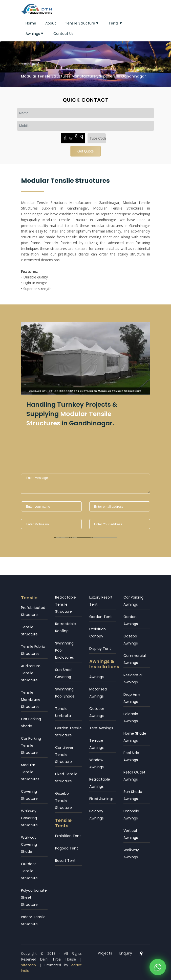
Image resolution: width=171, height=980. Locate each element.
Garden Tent (101, 617)
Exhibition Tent (68, 836)
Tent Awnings (101, 728)
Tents (116, 23)
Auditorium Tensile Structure (31, 673)
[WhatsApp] (158, 972)
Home (31, 23)
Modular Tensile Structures (30, 772)
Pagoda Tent (67, 848)
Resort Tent (65, 861)
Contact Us (63, 34)
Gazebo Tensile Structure (63, 801)
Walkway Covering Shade (29, 844)
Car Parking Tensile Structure (31, 745)
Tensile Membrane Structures (31, 700)
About (51, 23)
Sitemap (28, 965)
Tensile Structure (82, 23)
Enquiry (126, 953)
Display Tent (100, 649)
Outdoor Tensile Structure (29, 871)
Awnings (35, 34)
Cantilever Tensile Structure (64, 755)
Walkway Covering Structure (29, 818)
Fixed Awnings (101, 799)
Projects (105, 953)
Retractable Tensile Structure (66, 604)
